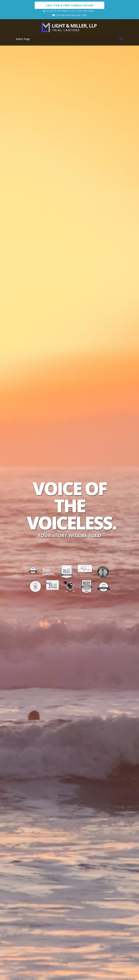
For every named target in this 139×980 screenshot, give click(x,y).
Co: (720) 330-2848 (83, 11)
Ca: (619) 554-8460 (57, 11)
